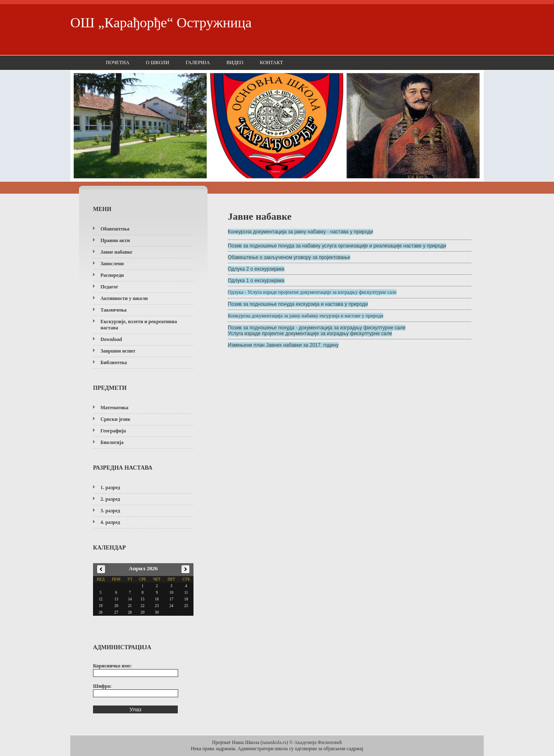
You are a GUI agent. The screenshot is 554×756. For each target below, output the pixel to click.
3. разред (110, 511)
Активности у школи (124, 298)
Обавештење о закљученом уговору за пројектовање (289, 257)
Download (111, 339)
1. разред (110, 487)
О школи (158, 62)
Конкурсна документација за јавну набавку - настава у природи (300, 232)
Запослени (112, 264)
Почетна (118, 62)
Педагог (109, 287)
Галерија (198, 62)
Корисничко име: (112, 666)
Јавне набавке (116, 252)
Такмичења (113, 310)
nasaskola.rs (274, 742)
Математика (115, 408)
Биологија (112, 442)
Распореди (112, 275)
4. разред (110, 522)
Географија (113, 431)
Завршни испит (118, 351)
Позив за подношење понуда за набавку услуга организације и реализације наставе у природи (337, 246)
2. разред (110, 499)
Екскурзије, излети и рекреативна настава (139, 325)
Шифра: (102, 686)
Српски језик (115, 419)
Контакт (272, 62)
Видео (235, 62)
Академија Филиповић (318, 742)
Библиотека (114, 362)
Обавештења (115, 229)
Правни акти (115, 240)
